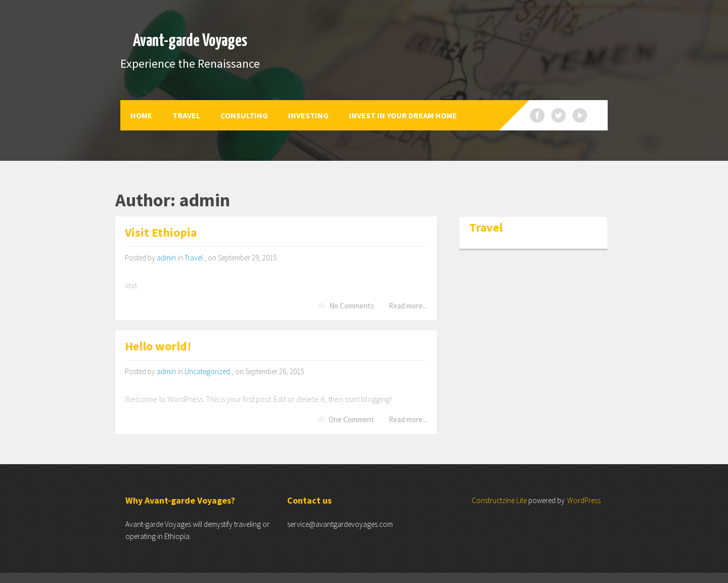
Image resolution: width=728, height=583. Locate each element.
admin (166, 258)
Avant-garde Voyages (190, 41)
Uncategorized (207, 371)
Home (141, 115)
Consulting (244, 115)
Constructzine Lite (500, 500)
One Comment (351, 419)
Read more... (408, 306)
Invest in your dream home (403, 115)
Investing (308, 115)
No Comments (352, 306)
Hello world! (158, 347)
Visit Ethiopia (161, 233)
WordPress (584, 500)
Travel (186, 115)
